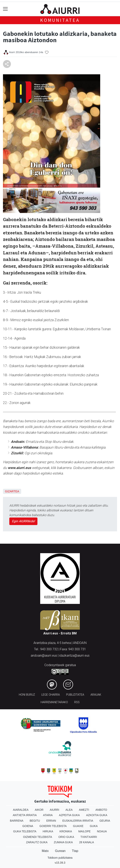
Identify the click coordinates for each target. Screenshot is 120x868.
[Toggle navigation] (5, 9)
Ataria (48, 815)
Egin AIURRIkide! (23, 521)
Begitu (35, 821)
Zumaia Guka (63, 842)
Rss (77, 702)
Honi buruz (27, 695)
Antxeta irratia (25, 815)
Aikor (39, 810)
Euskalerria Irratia (78, 821)
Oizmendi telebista (38, 837)
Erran (51, 821)
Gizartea (12, 491)
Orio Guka (66, 837)
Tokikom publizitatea (60, 858)
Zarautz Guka (37, 842)
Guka (94, 826)
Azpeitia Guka (69, 815)
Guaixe (78, 826)
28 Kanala (87, 842)
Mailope (84, 831)
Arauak (96, 695)
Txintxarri (89, 837)
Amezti (84, 810)
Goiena (28, 826)
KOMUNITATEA (60, 20)
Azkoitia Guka (97, 815)
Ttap (75, 851)
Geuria (105, 821)
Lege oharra (51, 695)
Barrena (17, 821)
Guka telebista (25, 831)
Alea (69, 810)
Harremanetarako (54, 702)
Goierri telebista (53, 826)
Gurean (60, 851)
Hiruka (48, 831)
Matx (45, 851)
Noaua (102, 831)
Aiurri (54, 810)
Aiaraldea (21, 810)
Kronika (66, 831)
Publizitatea (75, 695)
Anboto (101, 810)
